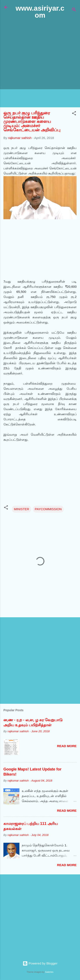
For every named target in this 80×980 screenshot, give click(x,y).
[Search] (74, 10)
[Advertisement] (40, 63)
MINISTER (22, 509)
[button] (74, 114)
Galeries (49, 972)
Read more (67, 746)
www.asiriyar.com (40, 12)
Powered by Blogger (40, 963)
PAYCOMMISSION (48, 509)
